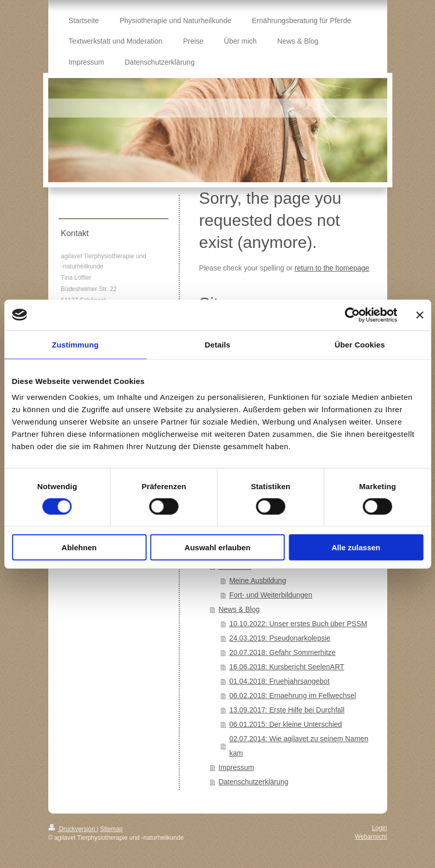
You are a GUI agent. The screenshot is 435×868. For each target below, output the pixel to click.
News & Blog (239, 609)
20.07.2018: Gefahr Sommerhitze (282, 652)
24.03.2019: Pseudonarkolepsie (280, 638)
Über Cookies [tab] (360, 344)
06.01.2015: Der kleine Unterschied (285, 724)
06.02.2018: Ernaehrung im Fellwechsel (292, 696)
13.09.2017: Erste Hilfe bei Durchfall (287, 710)
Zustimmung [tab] (75, 344)
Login (379, 828)
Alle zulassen (356, 547)
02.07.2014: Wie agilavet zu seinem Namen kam (299, 746)
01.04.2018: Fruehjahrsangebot (279, 681)
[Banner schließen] (420, 315)
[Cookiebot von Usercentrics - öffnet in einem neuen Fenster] (352, 315)
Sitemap (111, 829)
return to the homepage (332, 268)
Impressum (236, 767)
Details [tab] (218, 344)
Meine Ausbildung (258, 581)
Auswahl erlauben (217, 547)
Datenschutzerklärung (253, 782)
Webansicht (371, 837)
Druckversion (73, 829)
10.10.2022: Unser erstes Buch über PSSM (298, 624)
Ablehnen (79, 547)
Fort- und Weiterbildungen (271, 595)
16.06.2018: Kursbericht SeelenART (287, 667)
